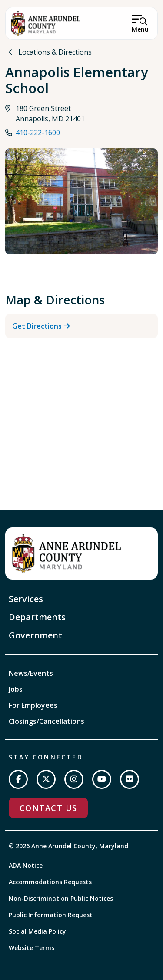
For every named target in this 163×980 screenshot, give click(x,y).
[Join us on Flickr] (130, 779)
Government (35, 635)
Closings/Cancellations (47, 721)
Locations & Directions (55, 52)
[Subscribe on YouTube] (102, 779)
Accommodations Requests (50, 882)
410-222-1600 (38, 133)
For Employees (33, 705)
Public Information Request (51, 915)
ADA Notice (26, 865)
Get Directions (37, 326)
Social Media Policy (37, 931)
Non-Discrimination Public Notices (61, 898)
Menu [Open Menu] (140, 29)
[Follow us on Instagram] (74, 779)
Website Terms (32, 948)
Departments (37, 617)
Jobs (16, 689)
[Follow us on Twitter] (46, 779)
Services (26, 599)
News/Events (31, 673)
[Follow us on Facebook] (18, 779)
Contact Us (48, 808)
